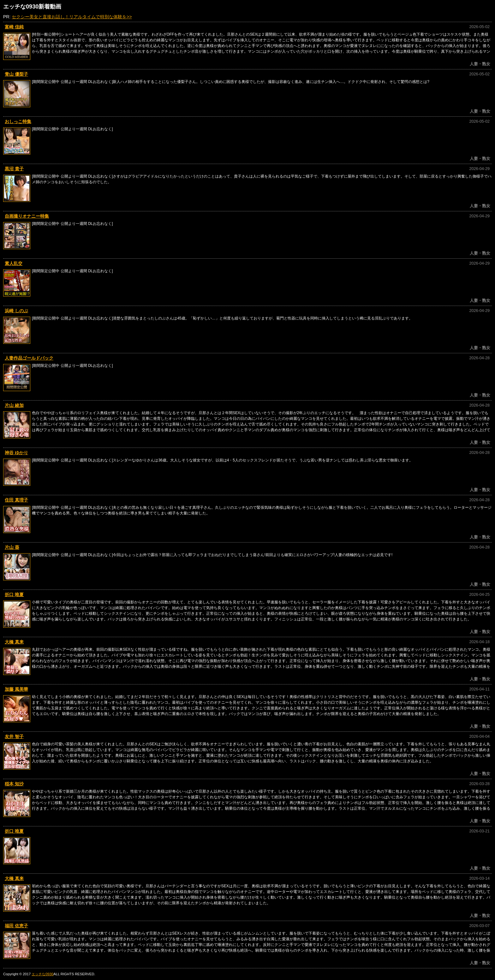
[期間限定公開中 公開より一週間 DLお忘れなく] (72, 129)
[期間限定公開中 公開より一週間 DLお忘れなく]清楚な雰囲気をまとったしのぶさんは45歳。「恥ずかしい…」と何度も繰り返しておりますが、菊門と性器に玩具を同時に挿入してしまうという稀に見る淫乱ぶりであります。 (222, 318)
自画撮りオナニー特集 (27, 216)
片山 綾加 (14, 405)
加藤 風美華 (16, 689)
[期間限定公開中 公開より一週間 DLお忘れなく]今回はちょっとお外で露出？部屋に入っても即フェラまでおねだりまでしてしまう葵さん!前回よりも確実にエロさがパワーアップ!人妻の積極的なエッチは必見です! (212, 555)
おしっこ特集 (18, 121)
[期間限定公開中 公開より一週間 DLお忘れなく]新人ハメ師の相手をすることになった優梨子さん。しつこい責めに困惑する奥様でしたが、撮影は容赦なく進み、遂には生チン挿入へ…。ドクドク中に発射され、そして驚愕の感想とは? (231, 82)
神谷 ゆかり (16, 453)
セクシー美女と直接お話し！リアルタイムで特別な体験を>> (72, 17)
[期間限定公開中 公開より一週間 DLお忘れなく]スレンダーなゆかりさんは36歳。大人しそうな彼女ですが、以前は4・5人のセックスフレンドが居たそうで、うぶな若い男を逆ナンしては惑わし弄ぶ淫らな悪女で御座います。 (222, 460)
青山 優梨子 (16, 74)
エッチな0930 (42, 974)
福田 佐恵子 (16, 926)
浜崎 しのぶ (16, 311)
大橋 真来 (14, 642)
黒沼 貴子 (14, 169)
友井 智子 (14, 736)
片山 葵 (12, 547)
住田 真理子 (16, 500)
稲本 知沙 (14, 784)
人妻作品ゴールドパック (29, 358)
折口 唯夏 (14, 595)
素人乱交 (14, 263)
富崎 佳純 (14, 27)
